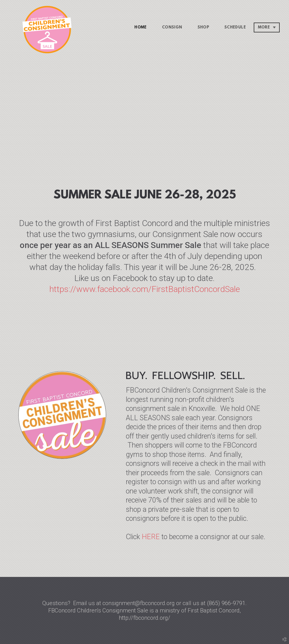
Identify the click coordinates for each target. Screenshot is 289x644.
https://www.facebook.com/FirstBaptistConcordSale (145, 289)
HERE (151, 537)
